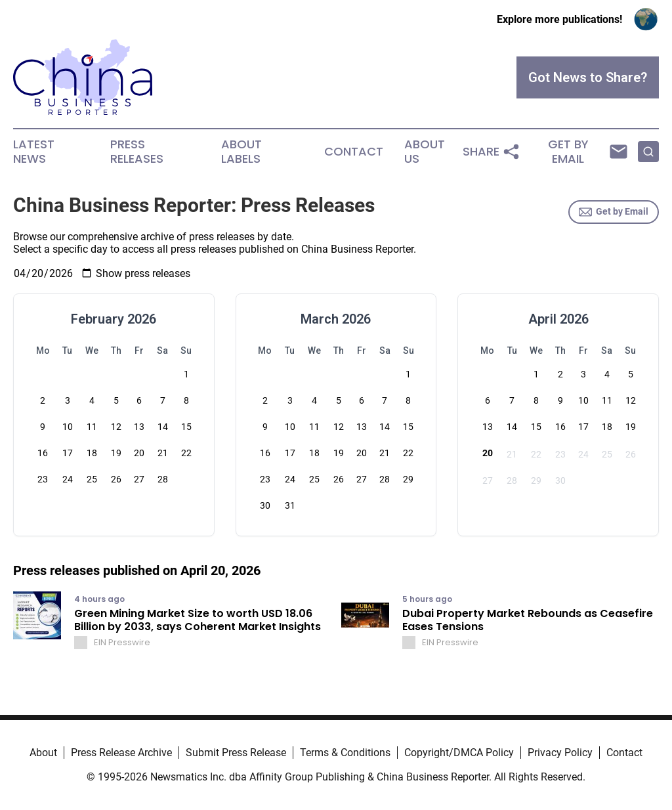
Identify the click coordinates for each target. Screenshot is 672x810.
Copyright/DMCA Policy (459, 753)
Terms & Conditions (345, 753)
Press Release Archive (121, 753)
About (43, 753)
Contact (354, 152)
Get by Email (614, 212)
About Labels (241, 152)
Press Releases (137, 152)
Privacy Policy (560, 753)
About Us (425, 152)
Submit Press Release (236, 753)
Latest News (34, 152)
